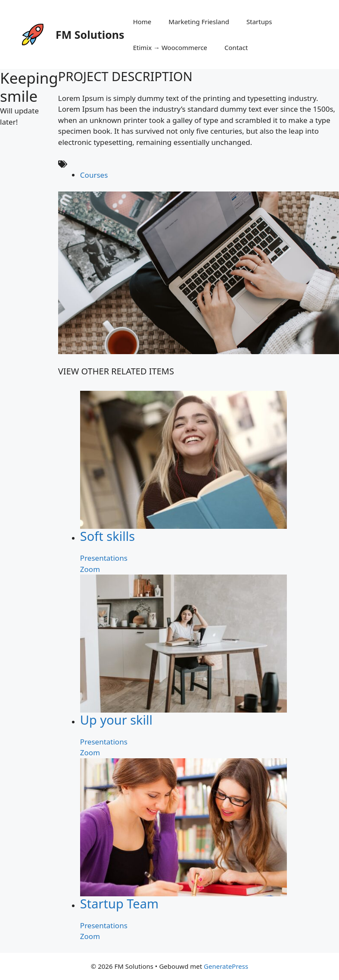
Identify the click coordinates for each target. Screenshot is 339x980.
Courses (94, 175)
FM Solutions (90, 35)
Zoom (90, 569)
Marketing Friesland (199, 22)
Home (142, 22)
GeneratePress (226, 966)
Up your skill (116, 720)
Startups (259, 22)
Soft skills (107, 536)
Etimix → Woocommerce (170, 47)
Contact (236, 47)
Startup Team (119, 903)
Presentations (104, 558)
